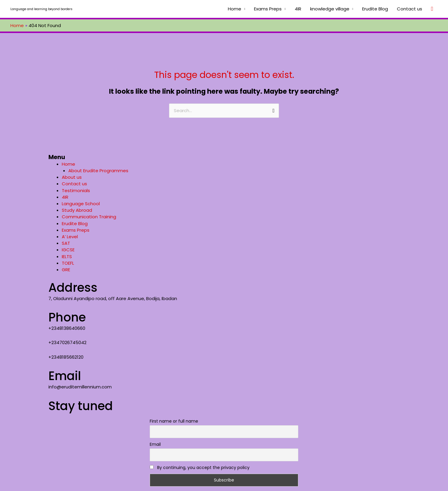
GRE (66, 270)
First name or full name (174, 421)
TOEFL (68, 263)
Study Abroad (77, 210)
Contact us (410, 9)
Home (235, 9)
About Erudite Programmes (98, 171)
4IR (298, 9)
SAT (66, 243)
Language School (81, 204)
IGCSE (68, 250)
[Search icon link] (432, 9)
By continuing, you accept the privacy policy (200, 468)
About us (72, 177)
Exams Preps (268, 9)
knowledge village (330, 9)
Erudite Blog (375, 9)
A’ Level (70, 237)
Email (155, 444)
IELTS (67, 257)
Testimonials (76, 190)
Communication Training (89, 217)
